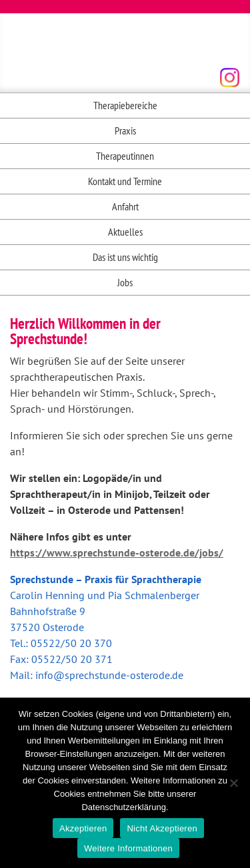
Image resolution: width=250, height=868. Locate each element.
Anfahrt (125, 206)
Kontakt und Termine (125, 181)
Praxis (125, 130)
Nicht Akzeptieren (162, 828)
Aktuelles (125, 232)
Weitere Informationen (128, 848)
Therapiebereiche (125, 105)
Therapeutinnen (125, 156)
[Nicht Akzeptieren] (233, 783)
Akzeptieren (83, 828)
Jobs (125, 282)
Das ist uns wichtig (125, 257)
